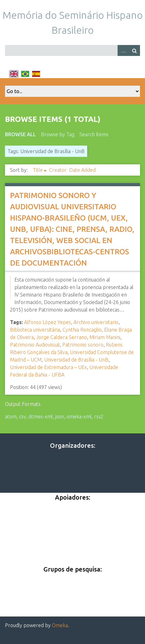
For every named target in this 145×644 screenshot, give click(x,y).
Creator (58, 170)
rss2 (99, 417)
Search (134, 50)
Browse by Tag (58, 134)
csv (22, 417)
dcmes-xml (41, 417)
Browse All (20, 134)
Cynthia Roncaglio (82, 330)
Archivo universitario (96, 322)
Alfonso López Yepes (47, 322)
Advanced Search (123, 50)
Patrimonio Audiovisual (35, 345)
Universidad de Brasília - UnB (76, 360)
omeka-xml (79, 417)
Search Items (94, 134)
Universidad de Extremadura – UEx (48, 367)
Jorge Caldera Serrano (62, 337)
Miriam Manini (105, 337)
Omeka (60, 625)
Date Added (82, 170)
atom (11, 417)
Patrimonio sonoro (83, 345)
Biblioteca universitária (35, 330)
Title (38, 170)
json (60, 417)
